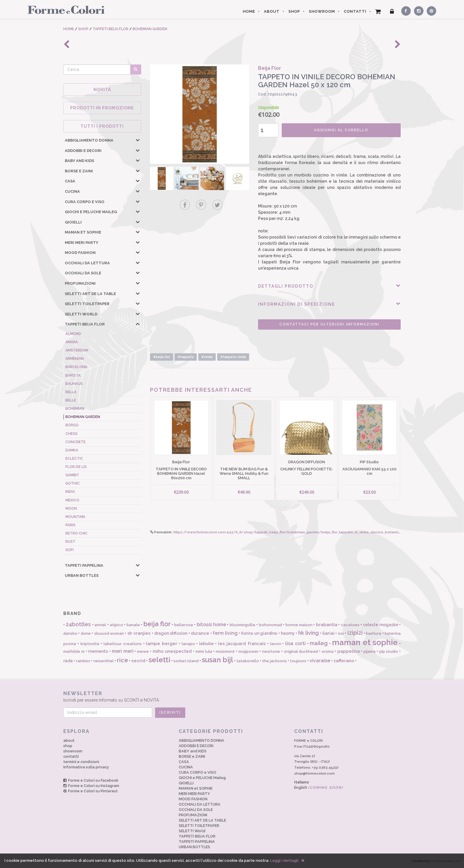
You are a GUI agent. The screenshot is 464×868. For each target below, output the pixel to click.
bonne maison (299, 625)
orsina (328, 651)
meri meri (123, 651)
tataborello (248, 661)
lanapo (188, 644)
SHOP (294, 11)
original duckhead (301, 651)
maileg (319, 643)
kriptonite (90, 644)
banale (133, 625)
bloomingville (243, 625)
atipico (116, 625)
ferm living (225, 633)
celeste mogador (380, 625)
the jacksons (274, 661)
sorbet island (186, 661)
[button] (138, 140)
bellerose (184, 625)
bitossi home (211, 625)
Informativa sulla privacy (86, 767)
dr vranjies (139, 633)
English (319, 787)
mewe (143, 651)
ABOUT (272, 11)
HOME (249, 11)
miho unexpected (172, 651)
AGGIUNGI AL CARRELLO (341, 130)
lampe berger (162, 644)
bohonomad (270, 625)
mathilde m (74, 651)
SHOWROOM (322, 11)
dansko (70, 633)
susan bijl (217, 660)
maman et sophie (365, 642)
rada (68, 661)
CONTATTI (355, 11)
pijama (369, 651)
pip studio (389, 651)
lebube (206, 644)
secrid (138, 661)
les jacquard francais (242, 644)
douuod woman (109, 633)
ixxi (341, 633)
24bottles (78, 624)
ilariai (328, 633)
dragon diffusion (171, 633)
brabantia (327, 625)
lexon (276, 644)
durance (200, 633)
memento (98, 651)
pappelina (349, 651)
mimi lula (204, 651)
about (69, 740)
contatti (71, 756)
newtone (271, 651)
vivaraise (320, 661)
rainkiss (83, 661)
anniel (100, 625)
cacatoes (350, 625)
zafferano (344, 661)
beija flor (157, 624)
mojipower (249, 651)
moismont (225, 651)
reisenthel (104, 661)
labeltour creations (123, 644)
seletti (159, 660)
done (86, 633)
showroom (73, 751)
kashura (374, 633)
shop (68, 746)
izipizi (355, 633)
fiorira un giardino (259, 633)
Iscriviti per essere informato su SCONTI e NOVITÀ (232, 696)
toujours (298, 661)
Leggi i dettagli (284, 860)
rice (123, 660)
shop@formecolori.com (314, 773)
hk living (308, 633)
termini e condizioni (81, 762)
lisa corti (295, 643)
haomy (288, 633)
